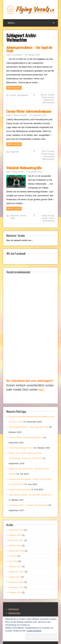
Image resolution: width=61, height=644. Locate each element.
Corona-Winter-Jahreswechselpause (29, 111)
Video (13, 218)
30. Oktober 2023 (32, 55)
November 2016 (16, 587)
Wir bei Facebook (16, 253)
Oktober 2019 (15, 546)
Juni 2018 (13, 561)
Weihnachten (49, 103)
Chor (44, 151)
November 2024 (16, 530)
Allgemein (15, 152)
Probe (23, 216)
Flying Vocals (48, 97)
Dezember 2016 (16, 582)
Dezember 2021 (16, 540)
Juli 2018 (13, 556)
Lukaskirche (48, 100)
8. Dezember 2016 (34, 172)
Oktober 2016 (15, 592)
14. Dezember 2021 (38, 115)
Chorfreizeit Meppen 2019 (21, 448)
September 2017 (16, 572)
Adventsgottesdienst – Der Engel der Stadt (29, 49)
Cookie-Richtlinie (34, 631)
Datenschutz (14, 613)
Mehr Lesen (14, 88)
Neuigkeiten (23, 95)
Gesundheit (49, 156)
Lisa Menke (17, 55)
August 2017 (15, 577)
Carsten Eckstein (19, 115)
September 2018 (16, 551)
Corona (51, 151)
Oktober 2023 (15, 535)
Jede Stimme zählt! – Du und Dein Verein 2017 (31, 495)
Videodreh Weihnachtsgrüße (24, 168)
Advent (44, 95)
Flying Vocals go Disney (20, 490)
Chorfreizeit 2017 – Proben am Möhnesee (28, 505)
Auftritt (13, 95)
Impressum (14, 609)
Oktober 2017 (15, 566)
